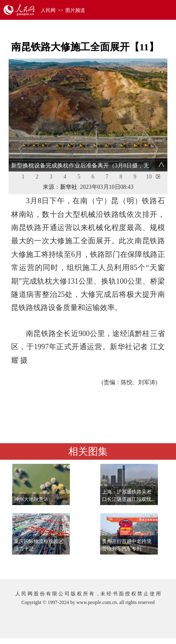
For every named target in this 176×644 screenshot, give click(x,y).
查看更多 (144, 565)
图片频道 (75, 10)
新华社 (69, 187)
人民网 (48, 10)
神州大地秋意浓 (31, 499)
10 (149, 177)
